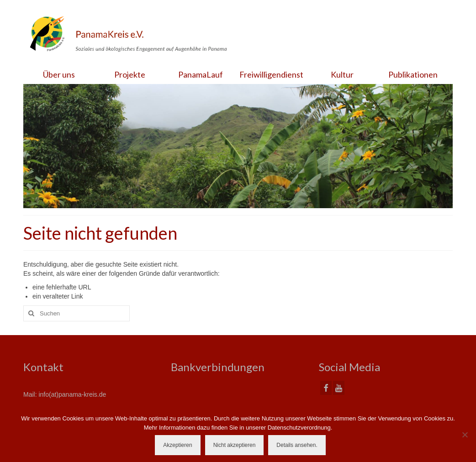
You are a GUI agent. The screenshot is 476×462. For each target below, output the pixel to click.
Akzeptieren (177, 445)
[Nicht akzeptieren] (465, 435)
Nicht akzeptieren (235, 445)
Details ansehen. (297, 445)
